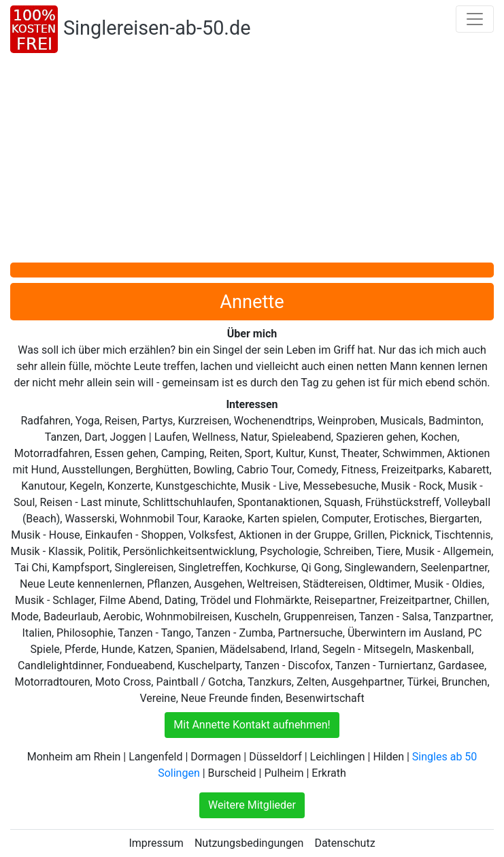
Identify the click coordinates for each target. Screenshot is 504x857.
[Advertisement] (252, 161)
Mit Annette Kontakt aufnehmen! (252, 725)
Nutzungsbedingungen (249, 843)
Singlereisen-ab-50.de (157, 28)
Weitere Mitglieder (252, 805)
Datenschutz (345, 843)
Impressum (156, 843)
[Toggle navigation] (475, 19)
